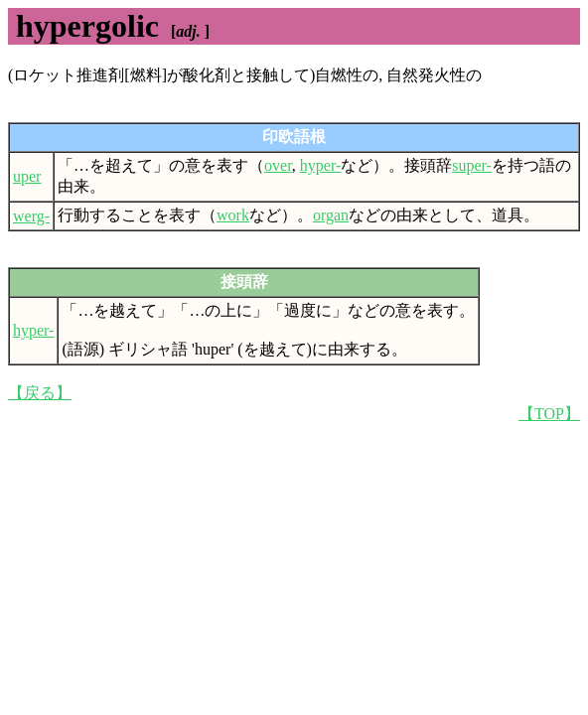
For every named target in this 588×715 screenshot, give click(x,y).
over (278, 165)
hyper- (320, 165)
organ (331, 215)
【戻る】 (40, 393)
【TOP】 (549, 414)
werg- (31, 216)
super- (472, 165)
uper (27, 176)
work (233, 215)
